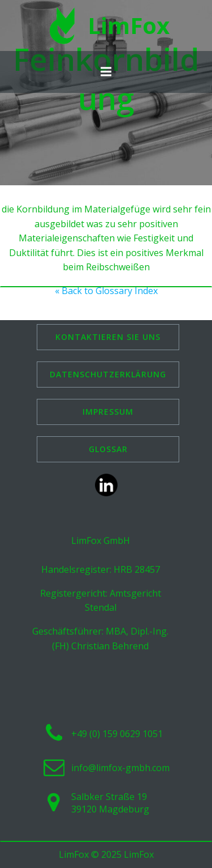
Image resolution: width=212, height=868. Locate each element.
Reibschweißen (118, 267)
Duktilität (29, 253)
